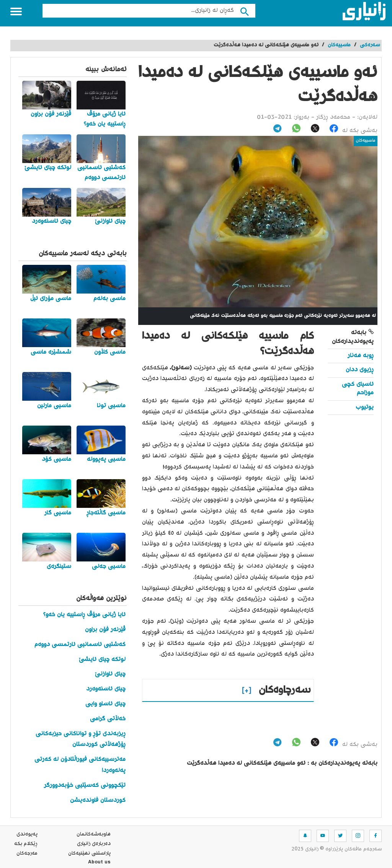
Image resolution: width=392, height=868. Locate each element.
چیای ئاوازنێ (110, 674)
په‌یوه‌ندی (27, 834)
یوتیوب (365, 407)
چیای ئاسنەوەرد (106, 689)
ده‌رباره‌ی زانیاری (94, 844)
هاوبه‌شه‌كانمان (94, 834)
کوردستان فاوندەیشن (98, 800)
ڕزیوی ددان (360, 370)
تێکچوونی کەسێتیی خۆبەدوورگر (85, 786)
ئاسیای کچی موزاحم (358, 389)
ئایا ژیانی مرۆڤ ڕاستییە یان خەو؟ (84, 615)
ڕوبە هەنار (361, 356)
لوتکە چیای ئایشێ (102, 660)
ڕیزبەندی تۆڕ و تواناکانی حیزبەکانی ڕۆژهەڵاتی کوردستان (81, 739)
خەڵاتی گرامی (108, 719)
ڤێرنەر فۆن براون (105, 630)
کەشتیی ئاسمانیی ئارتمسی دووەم (80, 645)
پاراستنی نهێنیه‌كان (89, 853)
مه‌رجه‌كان (27, 853)
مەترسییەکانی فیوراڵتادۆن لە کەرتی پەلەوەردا (80, 765)
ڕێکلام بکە (26, 844)
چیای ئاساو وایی (105, 704)
